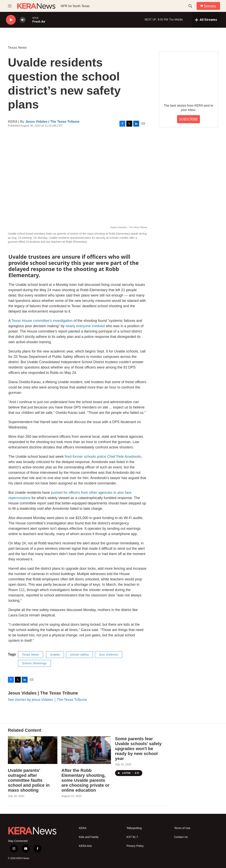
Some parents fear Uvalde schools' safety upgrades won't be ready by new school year (138, 749)
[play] (11, 20)
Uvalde (55, 655)
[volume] (23, 20)
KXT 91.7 (132, 837)
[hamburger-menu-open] (10, 6)
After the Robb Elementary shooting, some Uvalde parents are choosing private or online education (85, 780)
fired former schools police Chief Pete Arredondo (103, 457)
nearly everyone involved (85, 326)
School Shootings (34, 663)
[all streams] (206, 20)
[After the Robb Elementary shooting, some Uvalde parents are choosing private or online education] (86, 750)
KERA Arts (85, 846)
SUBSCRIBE (188, 119)
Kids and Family (89, 837)
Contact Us (181, 837)
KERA (83, 828)
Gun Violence (109, 655)
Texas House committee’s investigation (42, 321)
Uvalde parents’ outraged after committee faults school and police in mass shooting (29, 780)
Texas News (17, 48)
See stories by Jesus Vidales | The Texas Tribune (47, 699)
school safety (79, 655)
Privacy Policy (135, 846)
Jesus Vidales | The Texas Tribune (52, 122)
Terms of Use (182, 828)
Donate (210, 6)
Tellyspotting (134, 828)
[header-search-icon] (190, 6)
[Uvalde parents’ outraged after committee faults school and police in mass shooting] (33, 750)
